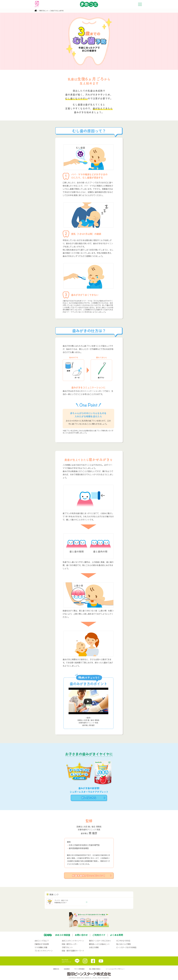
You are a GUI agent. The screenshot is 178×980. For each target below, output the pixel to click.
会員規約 (67, 969)
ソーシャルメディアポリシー (115, 969)
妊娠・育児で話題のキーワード (73, 951)
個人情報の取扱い (95, 969)
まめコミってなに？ (42, 941)
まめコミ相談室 (63, 935)
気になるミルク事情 (123, 944)
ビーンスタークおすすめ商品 (126, 947)
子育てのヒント (44, 11)
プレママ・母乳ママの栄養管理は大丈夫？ (57, 902)
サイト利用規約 (79, 969)
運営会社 (56, 969)
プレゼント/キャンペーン (44, 951)
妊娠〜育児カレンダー (70, 944)
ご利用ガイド (99, 935)
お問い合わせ (81, 935)
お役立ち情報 (94, 947)
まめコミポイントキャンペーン (73, 941)
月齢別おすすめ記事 (42, 944)
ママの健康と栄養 (41, 947)
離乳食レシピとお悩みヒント (99, 944)
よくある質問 (116, 935)
